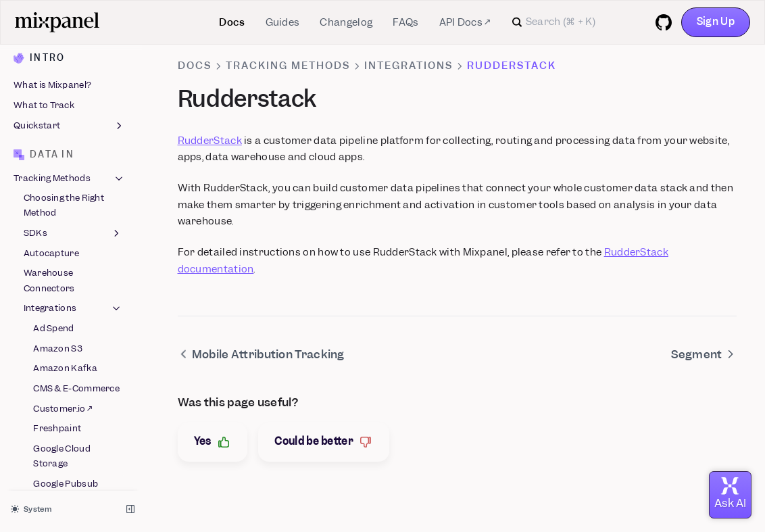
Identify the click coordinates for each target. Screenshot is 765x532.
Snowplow (55, 334)
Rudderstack (61, 273)
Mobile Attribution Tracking (72, 246)
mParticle (54, 198)
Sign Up (716, 22)
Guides (283, 22)
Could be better (324, 442)
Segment (52, 293)
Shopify (50, 313)
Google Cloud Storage (62, 55)
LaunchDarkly (64, 178)
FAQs (405, 22)
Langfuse (53, 158)
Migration (69, 479)
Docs (232, 22)
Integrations (409, 66)
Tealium (50, 373)
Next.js (48, 218)
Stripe (46, 353)
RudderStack (210, 141)
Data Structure (69, 459)
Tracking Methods (288, 66)
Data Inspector (56, 436)
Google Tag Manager (56, 130)
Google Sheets (64, 103)
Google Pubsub (66, 83)
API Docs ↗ (465, 22)
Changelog (346, 22)
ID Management (73, 416)
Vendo (47, 394)
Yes (213, 442)
